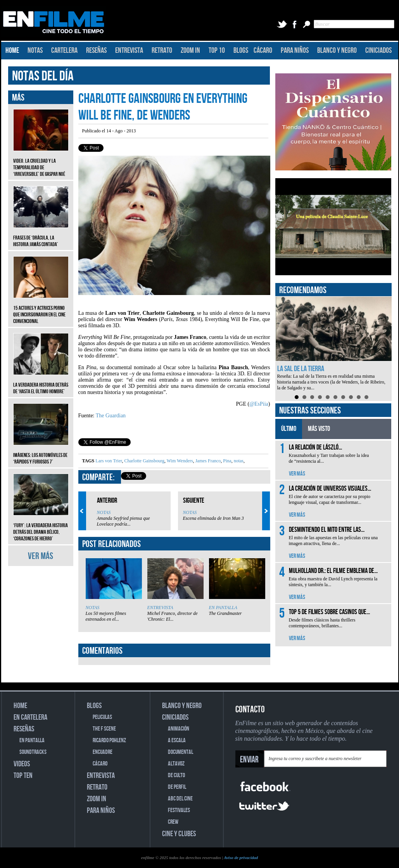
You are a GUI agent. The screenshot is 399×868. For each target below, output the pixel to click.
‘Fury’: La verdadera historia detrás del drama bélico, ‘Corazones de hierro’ (41, 526)
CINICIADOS (378, 50)
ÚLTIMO (289, 429)
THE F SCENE (104, 729)
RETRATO (162, 50)
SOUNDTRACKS (33, 752)
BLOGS (241, 50)
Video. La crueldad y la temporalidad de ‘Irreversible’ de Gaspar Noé (41, 162)
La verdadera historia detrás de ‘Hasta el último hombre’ (41, 382)
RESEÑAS (96, 50)
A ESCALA (177, 740)
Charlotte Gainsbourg (143, 461)
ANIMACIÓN (179, 729)
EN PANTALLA (223, 608)
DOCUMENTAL (180, 752)
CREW (173, 822)
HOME (12, 50)
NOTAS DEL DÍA (43, 76)
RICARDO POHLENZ (109, 740)
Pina (226, 461)
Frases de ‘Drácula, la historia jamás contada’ (41, 235)
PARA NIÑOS (295, 50)
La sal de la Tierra (301, 369)
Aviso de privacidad (241, 858)
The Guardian (111, 416)
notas (238, 461)
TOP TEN (23, 776)
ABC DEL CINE (180, 799)
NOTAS (35, 50)
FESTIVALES (179, 810)
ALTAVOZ (176, 764)
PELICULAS (102, 717)
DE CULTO (176, 775)
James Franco (208, 461)
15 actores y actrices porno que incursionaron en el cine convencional (41, 309)
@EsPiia (259, 404)
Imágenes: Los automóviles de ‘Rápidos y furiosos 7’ (41, 453)
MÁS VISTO (319, 429)
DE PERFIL (177, 787)
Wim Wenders (179, 461)
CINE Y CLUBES (179, 834)
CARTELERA (64, 50)
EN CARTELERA (30, 717)
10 (366, 397)
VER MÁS (41, 556)
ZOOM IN (190, 50)
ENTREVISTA (129, 50)
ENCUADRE (103, 752)
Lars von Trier (109, 461)
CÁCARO (263, 50)
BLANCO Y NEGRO (337, 50)
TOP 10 (217, 50)
